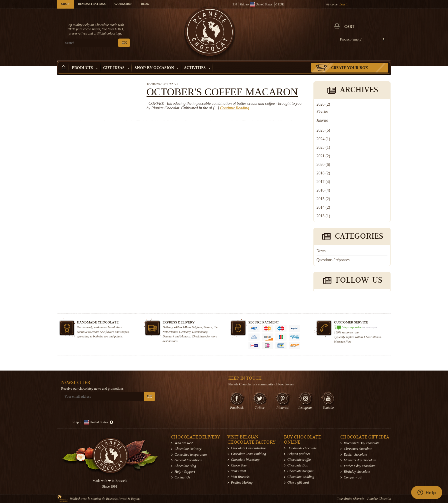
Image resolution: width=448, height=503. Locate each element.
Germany (185, 332)
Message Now (343, 341)
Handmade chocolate (302, 448)
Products (85, 68)
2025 (323, 130)
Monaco (185, 336)
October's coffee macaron (222, 92)
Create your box (350, 68)
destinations (170, 341)
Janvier (322, 120)
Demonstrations (92, 4)
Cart (349, 27)
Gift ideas (116, 68)
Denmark (168, 336)
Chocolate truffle (299, 460)
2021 (323, 156)
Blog (145, 4)
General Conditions (188, 460)
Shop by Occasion (157, 68)
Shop (65, 4)
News (321, 251)
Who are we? (184, 443)
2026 (323, 104)
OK (124, 43)
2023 (323, 147)
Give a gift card (298, 482)
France (208, 327)
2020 (323, 165)
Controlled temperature (191, 454)
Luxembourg (200, 332)
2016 (323, 190)
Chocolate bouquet (300, 471)
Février (322, 111)
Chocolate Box (298, 465)
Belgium (197, 327)
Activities (197, 68)
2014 (323, 207)
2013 (323, 216)
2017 (323, 182)
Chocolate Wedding (301, 477)
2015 (323, 199)
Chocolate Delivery (188, 449)
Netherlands (170, 332)
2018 (323, 173)
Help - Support (185, 472)
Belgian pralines (299, 454)
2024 (323, 139)
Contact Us (182, 477)
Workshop (123, 4)
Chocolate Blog (185, 466)
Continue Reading (235, 108)
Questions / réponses (333, 260)
